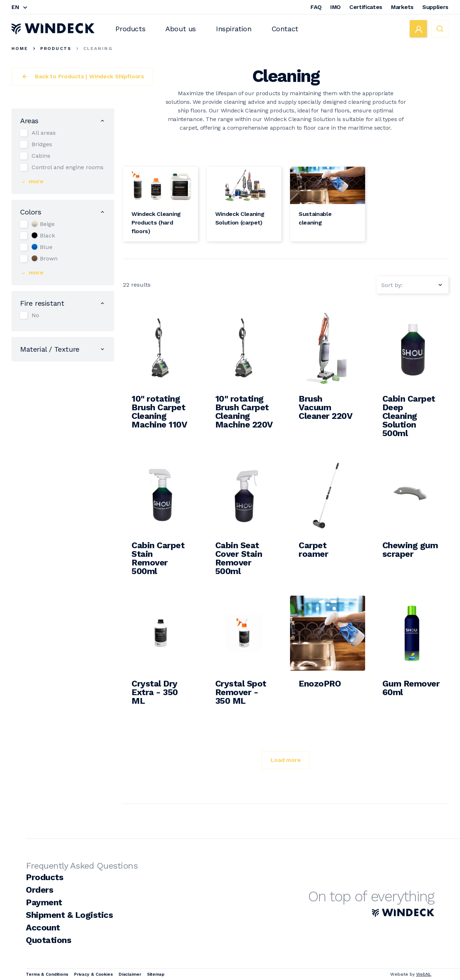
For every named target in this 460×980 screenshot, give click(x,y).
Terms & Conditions (47, 974)
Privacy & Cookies (93, 974)
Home (20, 48)
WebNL (424, 974)
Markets (402, 7)
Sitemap (156, 974)
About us (181, 29)
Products (130, 29)
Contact (285, 29)
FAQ (316, 7)
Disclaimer (130, 974)
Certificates (366, 7)
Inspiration (234, 29)
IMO (335, 7)
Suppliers (435, 7)
